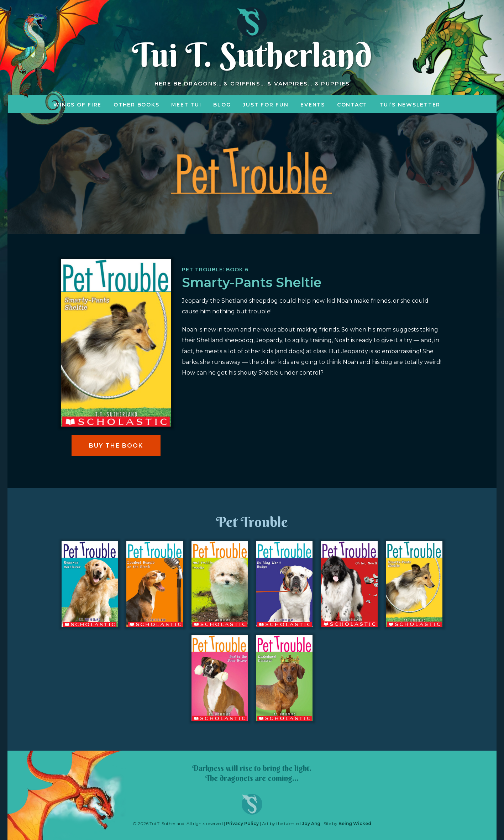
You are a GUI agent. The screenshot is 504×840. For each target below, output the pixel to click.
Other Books (136, 105)
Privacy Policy (242, 823)
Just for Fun (266, 105)
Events (313, 105)
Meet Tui (186, 105)
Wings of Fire (77, 105)
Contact (352, 105)
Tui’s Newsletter (410, 105)
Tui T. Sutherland (252, 55)
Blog (222, 105)
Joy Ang (311, 823)
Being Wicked (355, 823)
